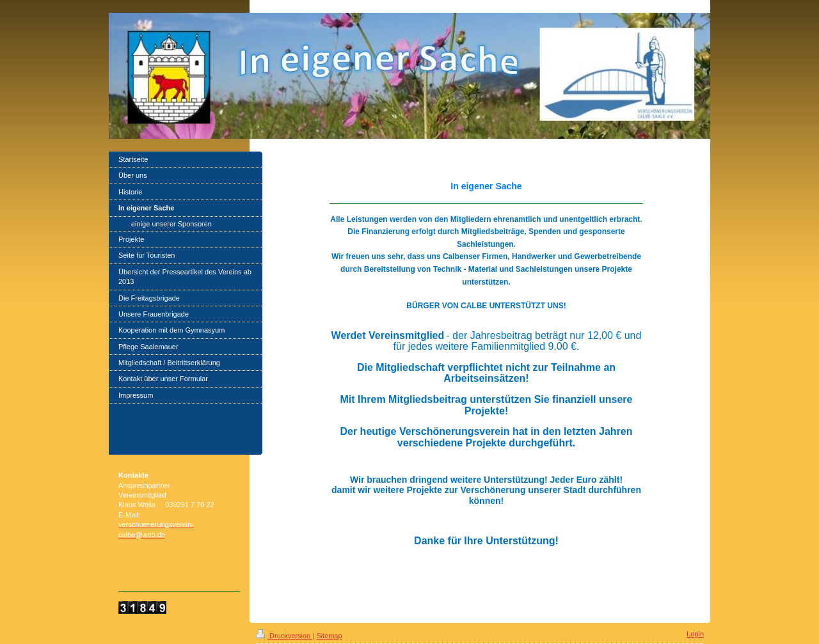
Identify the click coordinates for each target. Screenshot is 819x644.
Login (695, 634)
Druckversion (284, 636)
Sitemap (329, 636)
